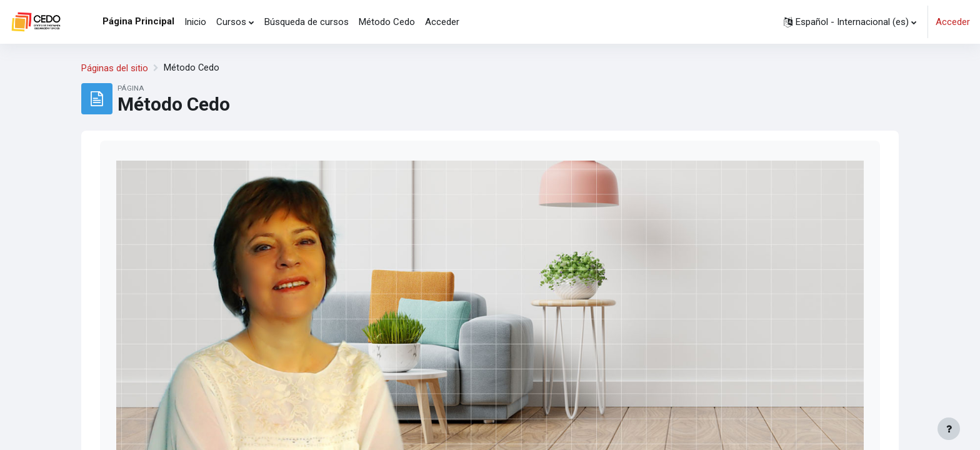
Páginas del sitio (115, 68)
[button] (850, 22)
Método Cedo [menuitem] (387, 22)
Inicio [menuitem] (195, 22)
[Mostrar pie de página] (949, 429)
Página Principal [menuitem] (138, 21)
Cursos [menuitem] (231, 22)
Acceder (953, 22)
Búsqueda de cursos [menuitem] (307, 22)
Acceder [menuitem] (442, 22)
